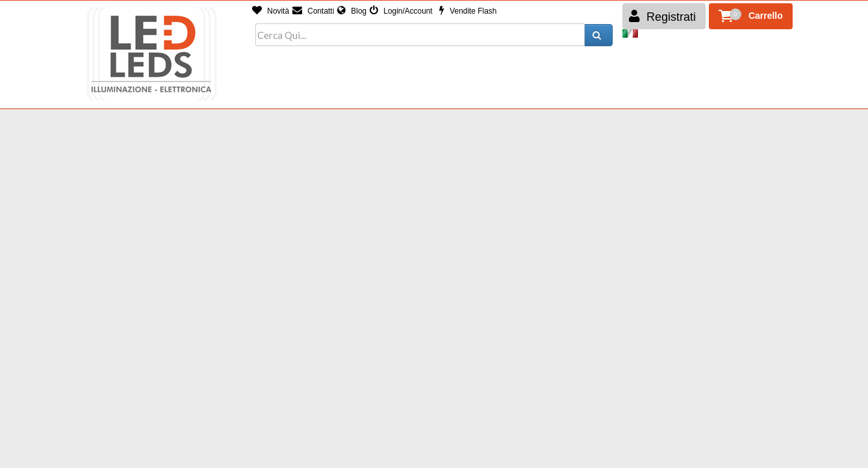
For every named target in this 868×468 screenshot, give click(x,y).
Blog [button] (352, 11)
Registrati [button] (662, 16)
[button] (751, 16)
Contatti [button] (313, 11)
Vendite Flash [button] (468, 11)
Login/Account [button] (401, 11)
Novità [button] (271, 11)
